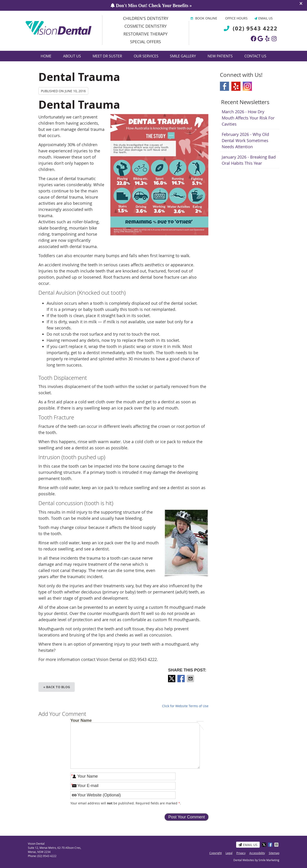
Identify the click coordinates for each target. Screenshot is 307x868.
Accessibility (257, 853)
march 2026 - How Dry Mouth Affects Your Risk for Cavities (248, 118)
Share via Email (191, 679)
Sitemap (274, 853)
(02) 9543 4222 (255, 28)
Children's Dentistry (146, 18)
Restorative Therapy (145, 34)
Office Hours (236, 18)
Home (46, 56)
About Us (72, 56)
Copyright (216, 853)
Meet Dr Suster (107, 56)
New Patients (220, 56)
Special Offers (145, 42)
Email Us (264, 18)
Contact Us (255, 56)
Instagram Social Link (247, 86)
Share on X (172, 679)
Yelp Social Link (236, 86)
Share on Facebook (182, 679)
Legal (229, 853)
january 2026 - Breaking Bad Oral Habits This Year (249, 160)
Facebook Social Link (224, 86)
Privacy (241, 853)
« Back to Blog (57, 687)
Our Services (146, 56)
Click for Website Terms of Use (185, 706)
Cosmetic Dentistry (145, 26)
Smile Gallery (183, 56)
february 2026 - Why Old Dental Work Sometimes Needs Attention (245, 140)
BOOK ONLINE (204, 18)
